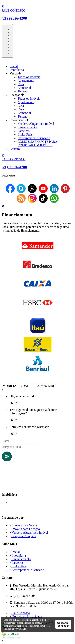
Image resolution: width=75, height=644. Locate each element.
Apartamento (26, 81)
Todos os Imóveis (29, 77)
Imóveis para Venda (23, 525)
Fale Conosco (20, 613)
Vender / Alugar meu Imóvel (36, 124)
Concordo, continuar (63, 624)
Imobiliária (17, 70)
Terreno (23, 91)
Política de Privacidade (26, 617)
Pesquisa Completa (23, 536)
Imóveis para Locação (25, 529)
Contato (15, 149)
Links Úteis (25, 134)
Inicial (14, 66)
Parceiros (24, 131)
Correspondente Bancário (34, 138)
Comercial (24, 88)
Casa (21, 84)
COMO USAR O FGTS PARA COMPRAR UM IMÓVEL (37, 143)
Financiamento (27, 127)
